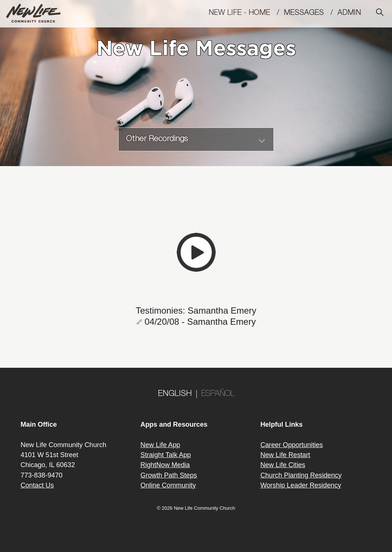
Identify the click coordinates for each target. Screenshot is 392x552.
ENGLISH (175, 394)
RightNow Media (165, 465)
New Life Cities (283, 465)
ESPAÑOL (218, 394)
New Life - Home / (246, 13)
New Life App (160, 445)
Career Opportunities (292, 445)
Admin (353, 13)
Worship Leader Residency (301, 485)
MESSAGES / (311, 13)
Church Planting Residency (301, 475)
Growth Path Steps (169, 475)
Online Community (168, 485)
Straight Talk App (166, 455)
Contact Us (37, 485)
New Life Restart (285, 455)
